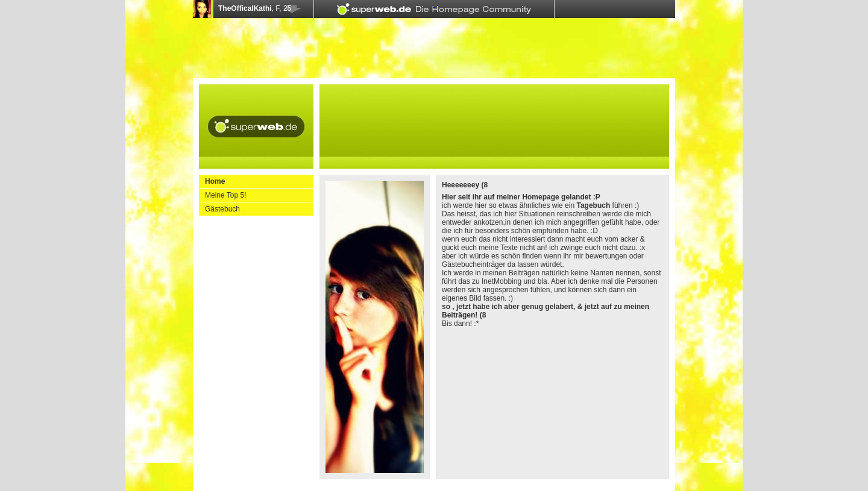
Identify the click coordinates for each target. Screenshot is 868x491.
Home (215, 181)
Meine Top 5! (226, 195)
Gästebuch (222, 209)
